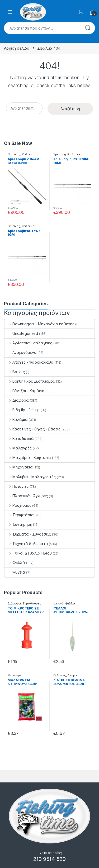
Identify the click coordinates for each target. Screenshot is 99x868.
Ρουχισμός (18, 505)
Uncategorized (21, 333)
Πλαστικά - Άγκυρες (26, 496)
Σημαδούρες (32, 603)
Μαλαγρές (18, 448)
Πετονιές (17, 486)
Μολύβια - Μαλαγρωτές (30, 477)
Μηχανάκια (19, 467)
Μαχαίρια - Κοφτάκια (28, 458)
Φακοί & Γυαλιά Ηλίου (28, 553)
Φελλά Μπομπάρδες (64, 605)
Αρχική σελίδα (17, 48)
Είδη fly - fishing (22, 410)
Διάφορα (17, 400)
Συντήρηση (18, 524)
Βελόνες (60, 675)
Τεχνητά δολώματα (26, 544)
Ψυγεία (15, 572)
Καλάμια (28, 154)
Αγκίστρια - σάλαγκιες (28, 343)
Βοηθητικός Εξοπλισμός (30, 381)
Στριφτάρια (19, 515)
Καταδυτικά (19, 438)
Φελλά (15, 563)
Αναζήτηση (88, 28)
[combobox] (42, 28)
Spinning (14, 154)
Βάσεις (15, 372)
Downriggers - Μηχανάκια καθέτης (39, 324)
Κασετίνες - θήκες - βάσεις (32, 429)
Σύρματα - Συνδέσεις (28, 534)
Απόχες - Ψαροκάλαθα (29, 362)
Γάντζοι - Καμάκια (24, 391)
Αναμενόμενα (20, 352)
